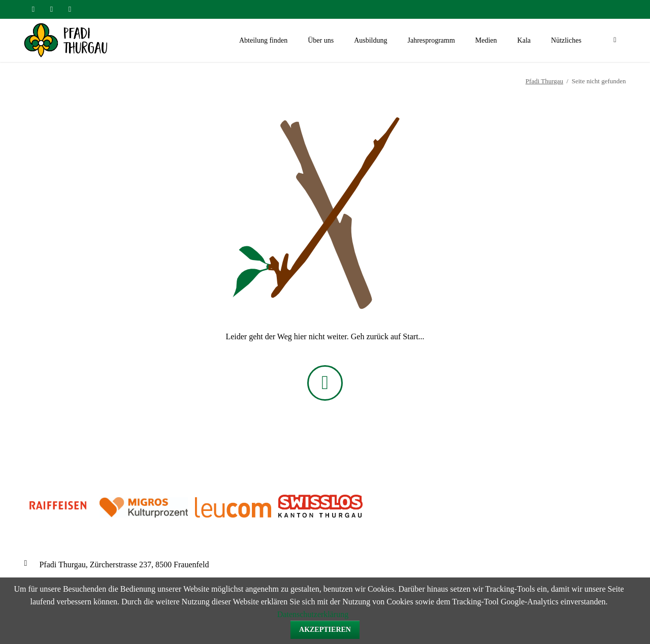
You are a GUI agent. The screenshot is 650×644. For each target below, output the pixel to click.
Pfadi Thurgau (544, 81)
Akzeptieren (325, 630)
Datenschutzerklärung (313, 614)
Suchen (615, 41)
